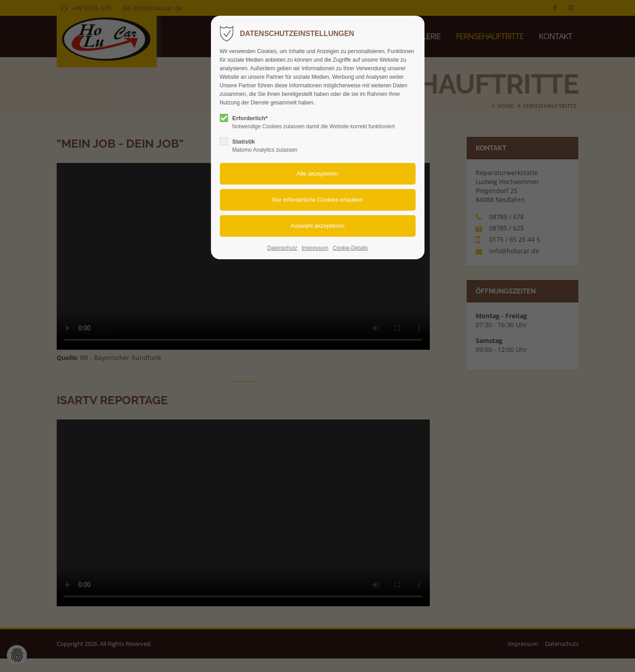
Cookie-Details (350, 248)
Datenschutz (282, 248)
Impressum (315, 248)
